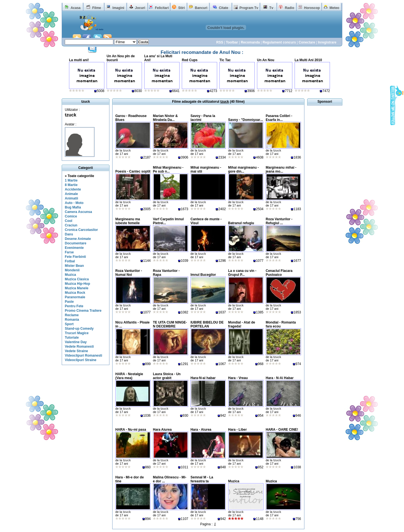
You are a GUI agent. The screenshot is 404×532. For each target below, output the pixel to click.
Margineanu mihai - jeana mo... (281, 169)
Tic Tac (225, 60)
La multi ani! (79, 60)
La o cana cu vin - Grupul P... (242, 273)
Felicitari (162, 8)
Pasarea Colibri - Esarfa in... (279, 118)
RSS (220, 42)
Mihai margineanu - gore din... (243, 169)
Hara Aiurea (162, 430)
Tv (271, 8)
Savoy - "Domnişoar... (245, 120)
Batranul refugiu (241, 223)
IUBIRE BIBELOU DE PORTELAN (207, 324)
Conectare (307, 42)
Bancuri (201, 8)
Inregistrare (327, 42)
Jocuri (140, 8)
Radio (289, 8)
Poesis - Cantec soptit (133, 171)
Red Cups (190, 60)
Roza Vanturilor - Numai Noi (129, 273)
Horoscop (312, 8)
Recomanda (250, 42)
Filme (97, 8)
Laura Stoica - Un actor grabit (167, 376)
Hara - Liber (237, 430)
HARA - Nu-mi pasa (131, 430)
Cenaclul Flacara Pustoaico (279, 273)
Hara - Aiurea (201, 430)
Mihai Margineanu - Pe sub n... (168, 169)
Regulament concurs (279, 42)
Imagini (118, 8)
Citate (223, 8)
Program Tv (249, 8)
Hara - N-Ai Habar (280, 378)
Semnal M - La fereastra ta (202, 479)
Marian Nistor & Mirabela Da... (165, 118)
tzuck (71, 115)
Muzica (234, 481)
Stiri (181, 8)
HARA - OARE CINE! (282, 430)
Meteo (335, 8)
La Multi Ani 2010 (308, 60)
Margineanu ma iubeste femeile (128, 221)
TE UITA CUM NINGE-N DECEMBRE (170, 324)
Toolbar (232, 42)
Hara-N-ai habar (203, 378)
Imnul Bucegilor (203, 275)
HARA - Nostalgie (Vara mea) (129, 376)
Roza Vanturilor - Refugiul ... (279, 221)
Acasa (76, 8)
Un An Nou (266, 60)
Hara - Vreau (238, 378)
